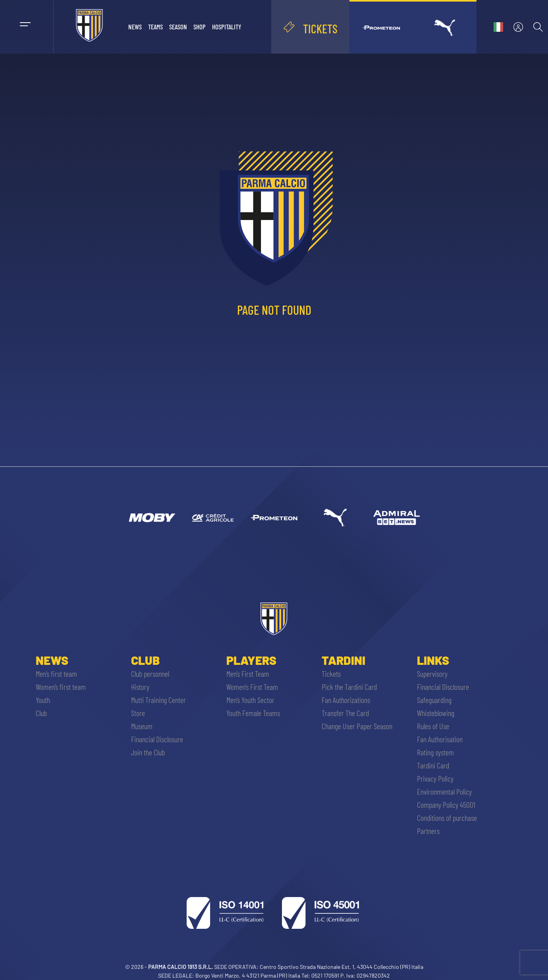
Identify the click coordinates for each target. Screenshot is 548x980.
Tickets (331, 674)
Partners (428, 831)
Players (251, 660)
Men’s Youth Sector (250, 700)
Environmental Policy (444, 791)
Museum (142, 726)
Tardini (343, 660)
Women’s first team (61, 687)
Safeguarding (434, 700)
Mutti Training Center (158, 700)
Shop (200, 27)
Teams (155, 27)
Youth (43, 700)
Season (178, 27)
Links (433, 660)
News (135, 27)
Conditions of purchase (447, 818)
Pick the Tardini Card (349, 687)
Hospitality (227, 27)
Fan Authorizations (346, 700)
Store (138, 713)
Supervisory (432, 674)
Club (41, 713)
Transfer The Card (345, 713)
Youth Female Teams (253, 713)
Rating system (435, 752)
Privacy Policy (435, 778)
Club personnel (150, 674)
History (140, 687)
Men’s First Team (248, 674)
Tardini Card (433, 765)
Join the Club (148, 752)
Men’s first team (56, 674)
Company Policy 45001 (446, 805)
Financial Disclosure (157, 739)
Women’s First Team (252, 687)
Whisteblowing (436, 713)
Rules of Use (433, 726)
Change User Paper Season (357, 726)
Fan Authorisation (440, 739)
